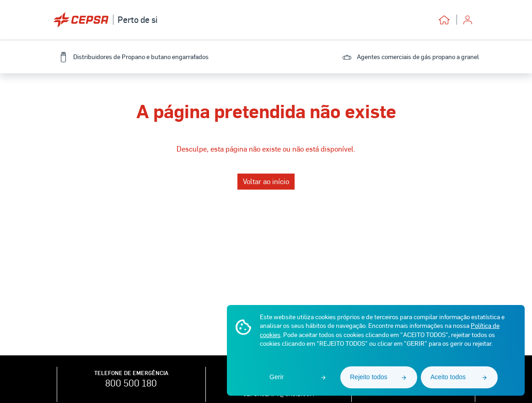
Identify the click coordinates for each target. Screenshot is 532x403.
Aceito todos (448, 377)
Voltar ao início (266, 181)
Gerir (277, 377)
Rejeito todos (369, 377)
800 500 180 (131, 383)
